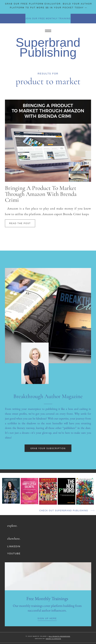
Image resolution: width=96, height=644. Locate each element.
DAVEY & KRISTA (53, 639)
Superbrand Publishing (48, 47)
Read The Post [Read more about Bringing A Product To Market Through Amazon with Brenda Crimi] (20, 223)
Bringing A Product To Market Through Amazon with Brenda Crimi (41, 194)
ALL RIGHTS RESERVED (59, 636)
